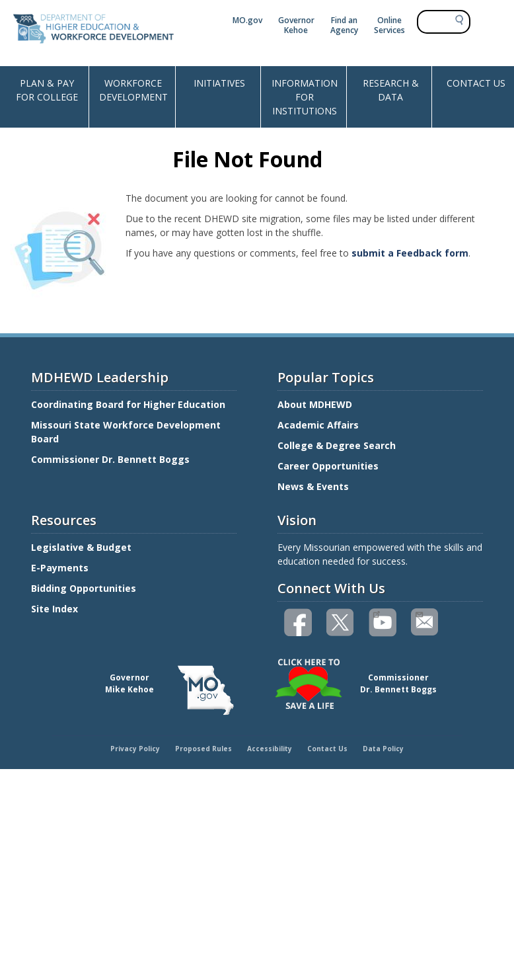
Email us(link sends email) (419, 613)
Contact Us (327, 749)
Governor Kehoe (296, 25)
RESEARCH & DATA (391, 90)
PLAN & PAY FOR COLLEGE (47, 90)
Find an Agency (344, 25)
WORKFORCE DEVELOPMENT (133, 90)
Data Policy (383, 749)
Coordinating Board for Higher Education (129, 404)
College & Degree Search (338, 445)
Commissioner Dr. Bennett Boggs (110, 459)
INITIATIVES (219, 83)
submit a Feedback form (410, 253)
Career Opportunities (328, 466)
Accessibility (270, 749)
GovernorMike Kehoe (129, 683)
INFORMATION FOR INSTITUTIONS (305, 97)
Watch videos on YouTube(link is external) (376, 613)
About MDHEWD (315, 404)
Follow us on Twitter (341, 623)
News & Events (313, 486)
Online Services (389, 25)
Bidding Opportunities (85, 588)
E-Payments (60, 568)
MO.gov (247, 20)
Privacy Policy (135, 749)
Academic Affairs (319, 425)
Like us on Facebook (299, 623)
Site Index (56, 609)
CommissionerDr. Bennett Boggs (398, 683)
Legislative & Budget (83, 547)
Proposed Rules (203, 749)
